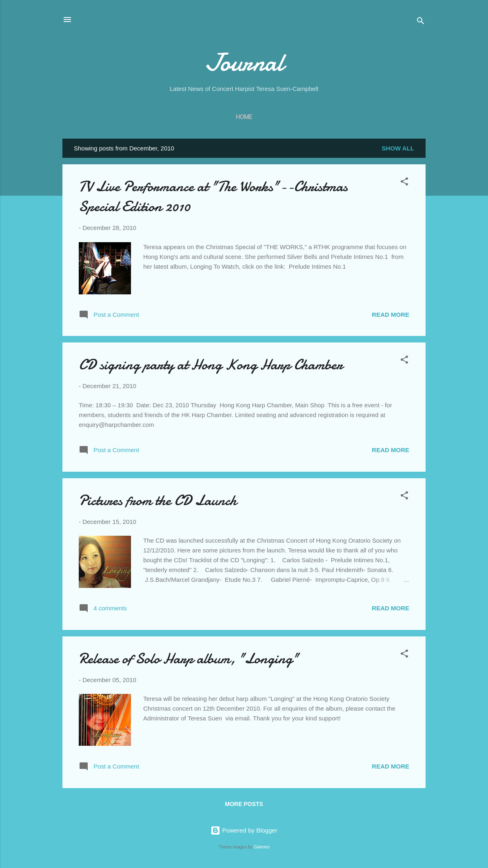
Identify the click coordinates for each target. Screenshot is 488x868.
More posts (244, 804)
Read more (390, 315)
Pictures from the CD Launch (158, 500)
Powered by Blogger (244, 830)
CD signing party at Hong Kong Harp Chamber (211, 365)
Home (244, 117)
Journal (244, 62)
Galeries (262, 847)
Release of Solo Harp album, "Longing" (189, 659)
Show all (398, 148)
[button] (404, 183)
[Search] (421, 22)
